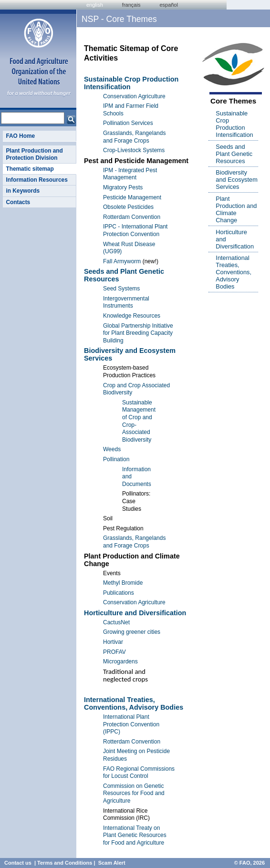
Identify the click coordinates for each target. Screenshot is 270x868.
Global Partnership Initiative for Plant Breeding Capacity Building (138, 333)
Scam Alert (112, 863)
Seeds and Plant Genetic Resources (234, 154)
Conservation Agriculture (134, 96)
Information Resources (36, 180)
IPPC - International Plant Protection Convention (135, 230)
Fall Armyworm (122, 261)
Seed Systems (121, 289)
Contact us (18, 863)
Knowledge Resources (132, 316)
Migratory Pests (123, 187)
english (95, 5)
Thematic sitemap (30, 169)
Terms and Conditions (65, 863)
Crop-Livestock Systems (134, 150)
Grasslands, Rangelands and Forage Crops (134, 137)
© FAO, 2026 (249, 863)
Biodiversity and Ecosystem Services (237, 180)
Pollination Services (128, 123)
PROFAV (114, 652)
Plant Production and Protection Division (34, 154)
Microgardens (120, 661)
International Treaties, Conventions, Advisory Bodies (134, 703)
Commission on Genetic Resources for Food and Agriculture (134, 793)
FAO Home (20, 136)
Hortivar (113, 642)
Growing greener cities (132, 632)
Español (169, 5)
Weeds (112, 449)
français (131, 5)
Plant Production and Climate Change (236, 209)
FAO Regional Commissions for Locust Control (139, 773)
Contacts (18, 202)
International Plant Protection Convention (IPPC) (131, 724)
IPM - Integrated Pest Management (130, 174)
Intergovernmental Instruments (126, 302)
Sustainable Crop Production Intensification (234, 124)
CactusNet (116, 622)
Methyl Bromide (123, 583)
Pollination (116, 459)
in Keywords (23, 191)
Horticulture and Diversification (135, 613)
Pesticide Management (132, 197)
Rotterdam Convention (132, 217)
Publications (119, 593)
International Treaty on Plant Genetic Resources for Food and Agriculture (135, 835)
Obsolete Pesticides (128, 207)
